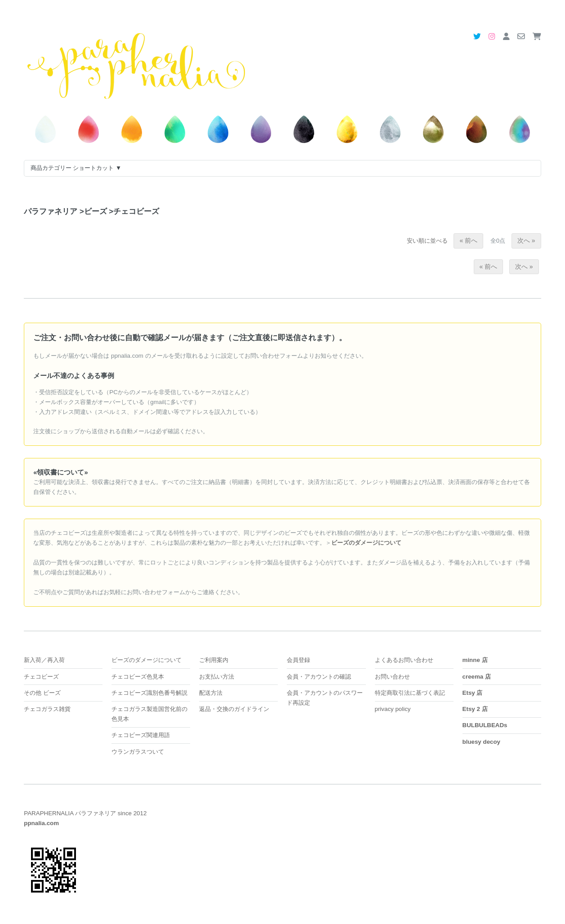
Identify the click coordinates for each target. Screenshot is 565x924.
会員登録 (298, 660)
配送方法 (211, 693)
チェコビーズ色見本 (138, 677)
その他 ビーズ (42, 693)
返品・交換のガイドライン (234, 709)
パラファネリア (51, 211)
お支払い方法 (217, 677)
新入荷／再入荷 (44, 660)
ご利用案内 (214, 660)
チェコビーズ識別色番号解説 (149, 693)
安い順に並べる (427, 241)
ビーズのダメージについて (147, 660)
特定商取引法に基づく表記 (410, 693)
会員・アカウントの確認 (319, 677)
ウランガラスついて (138, 752)
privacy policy (393, 709)
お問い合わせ (392, 677)
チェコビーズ (134, 211)
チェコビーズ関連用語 (141, 735)
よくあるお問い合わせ (404, 660)
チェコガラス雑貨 (47, 709)
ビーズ (93, 211)
